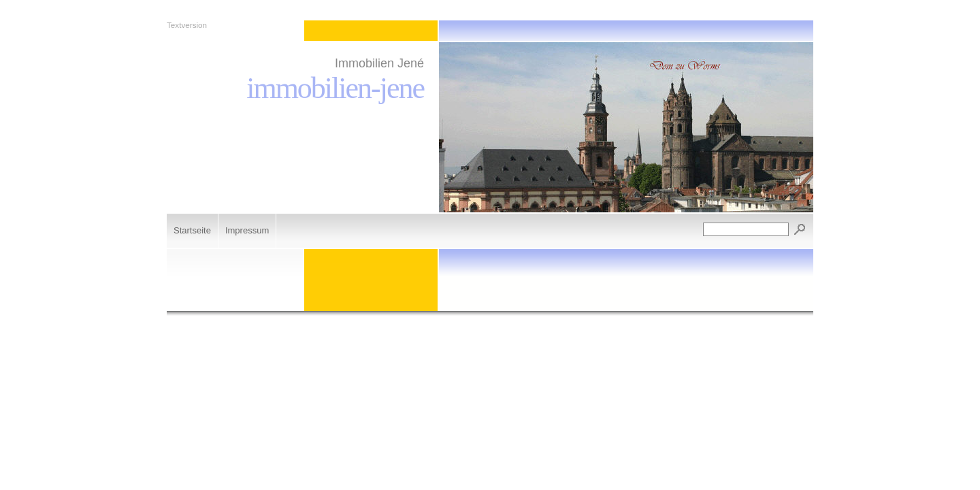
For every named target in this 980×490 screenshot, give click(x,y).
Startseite (192, 230)
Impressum (247, 230)
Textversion (187, 25)
